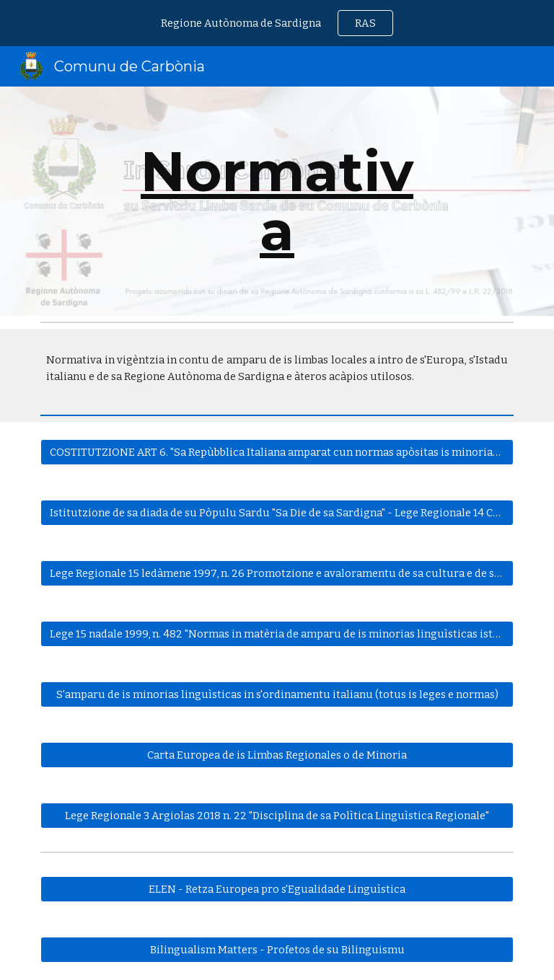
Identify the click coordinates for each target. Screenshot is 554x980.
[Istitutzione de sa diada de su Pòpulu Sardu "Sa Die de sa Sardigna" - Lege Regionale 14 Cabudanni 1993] (277, 512)
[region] (277, 23)
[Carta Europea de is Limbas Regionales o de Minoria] (277, 755)
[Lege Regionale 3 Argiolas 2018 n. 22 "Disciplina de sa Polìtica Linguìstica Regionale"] (277, 815)
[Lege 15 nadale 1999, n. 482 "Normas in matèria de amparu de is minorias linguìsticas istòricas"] (277, 634)
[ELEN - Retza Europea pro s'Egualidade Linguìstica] (277, 889)
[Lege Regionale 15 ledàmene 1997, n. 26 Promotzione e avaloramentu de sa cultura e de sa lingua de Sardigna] (277, 573)
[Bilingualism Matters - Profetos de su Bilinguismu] (277, 949)
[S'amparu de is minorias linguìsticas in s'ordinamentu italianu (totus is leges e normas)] (277, 694)
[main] (277, 201)
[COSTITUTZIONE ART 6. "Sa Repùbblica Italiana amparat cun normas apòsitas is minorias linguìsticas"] (277, 452)
